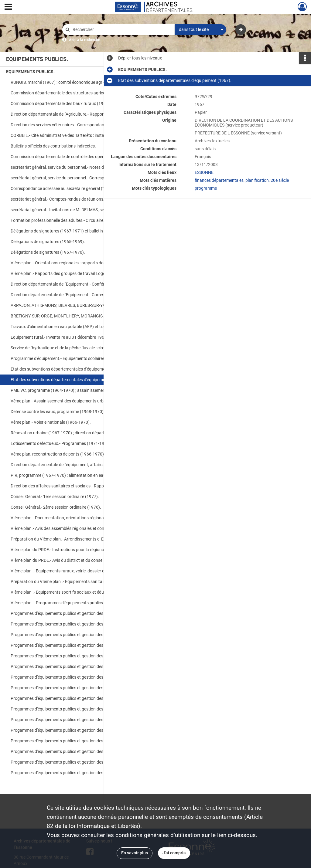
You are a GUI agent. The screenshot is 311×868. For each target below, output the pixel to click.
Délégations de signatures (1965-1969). (48, 242)
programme (206, 188)
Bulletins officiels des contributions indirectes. (53, 146)
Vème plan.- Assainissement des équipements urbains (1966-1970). (71, 401)
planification (257, 180)
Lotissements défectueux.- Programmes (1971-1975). (61, 443)
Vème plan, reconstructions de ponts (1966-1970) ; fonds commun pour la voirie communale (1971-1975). (71, 454)
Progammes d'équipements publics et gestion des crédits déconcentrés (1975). (71, 730)
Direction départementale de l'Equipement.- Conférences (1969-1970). (71, 284)
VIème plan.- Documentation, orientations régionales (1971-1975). (71, 518)
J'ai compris (174, 853)
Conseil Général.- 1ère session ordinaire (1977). (55, 497)
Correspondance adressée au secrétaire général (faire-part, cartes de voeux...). (71, 188)
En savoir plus (135, 853)
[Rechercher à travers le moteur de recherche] (121, 30)
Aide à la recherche (84, 40)
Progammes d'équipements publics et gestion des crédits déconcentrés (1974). (71, 677)
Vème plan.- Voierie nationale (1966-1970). (51, 422)
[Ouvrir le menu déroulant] (8, 7)
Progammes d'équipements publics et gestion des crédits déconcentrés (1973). (71, 635)
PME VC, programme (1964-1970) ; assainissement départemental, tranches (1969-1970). (71, 390)
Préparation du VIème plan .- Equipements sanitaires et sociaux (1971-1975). (71, 581)
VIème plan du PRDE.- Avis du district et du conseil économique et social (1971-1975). (71, 560)
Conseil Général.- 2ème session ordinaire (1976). (56, 507)
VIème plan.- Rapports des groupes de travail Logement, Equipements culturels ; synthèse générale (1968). (71, 273)
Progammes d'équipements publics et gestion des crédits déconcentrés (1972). (71, 613)
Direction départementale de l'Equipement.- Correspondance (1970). (71, 295)
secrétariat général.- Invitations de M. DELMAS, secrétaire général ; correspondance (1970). (71, 210)
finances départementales (219, 180)
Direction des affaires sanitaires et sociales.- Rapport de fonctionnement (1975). (71, 486)
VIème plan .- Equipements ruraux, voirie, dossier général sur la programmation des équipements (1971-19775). (71, 571)
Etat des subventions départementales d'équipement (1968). (67, 369)
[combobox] (200, 30)
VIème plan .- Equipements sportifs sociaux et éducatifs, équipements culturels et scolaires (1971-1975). (71, 592)
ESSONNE (204, 172)
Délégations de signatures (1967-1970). (48, 252)
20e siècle (280, 180)
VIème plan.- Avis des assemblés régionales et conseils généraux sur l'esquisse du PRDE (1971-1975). (71, 528)
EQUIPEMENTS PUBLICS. (30, 72)
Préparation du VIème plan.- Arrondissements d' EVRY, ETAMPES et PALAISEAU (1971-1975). (71, 539)
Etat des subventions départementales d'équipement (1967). (67, 380)
